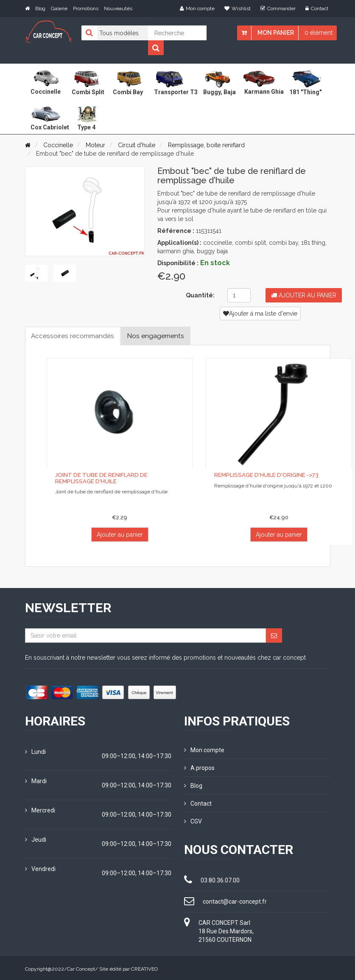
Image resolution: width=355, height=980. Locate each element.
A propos (199, 767)
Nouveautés (118, 8)
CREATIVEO (144, 967)
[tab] (36, 273)
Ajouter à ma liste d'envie (260, 314)
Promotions (86, 8)
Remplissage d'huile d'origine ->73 (265, 475)
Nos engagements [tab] (160, 336)
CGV (193, 820)
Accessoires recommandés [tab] (74, 336)
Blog (40, 8)
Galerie (59, 8)
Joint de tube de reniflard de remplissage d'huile (120, 478)
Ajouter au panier (304, 295)
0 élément (319, 33)
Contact (317, 8)
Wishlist (238, 8)
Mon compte (197, 8)
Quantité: (200, 295)
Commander (278, 8)
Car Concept (81, 967)
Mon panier (276, 33)
